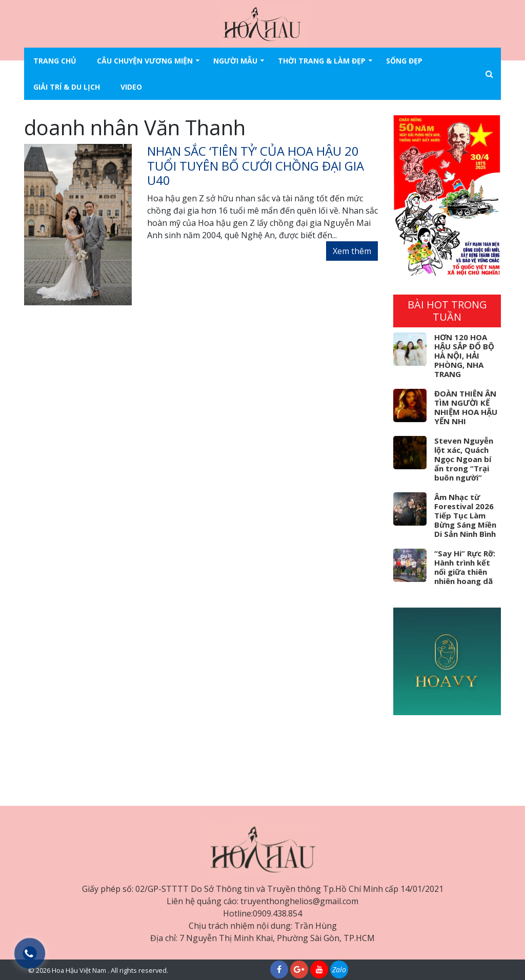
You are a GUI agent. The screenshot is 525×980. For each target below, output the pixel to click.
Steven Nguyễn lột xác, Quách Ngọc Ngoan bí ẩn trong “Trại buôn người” (464, 459)
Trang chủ (55, 61)
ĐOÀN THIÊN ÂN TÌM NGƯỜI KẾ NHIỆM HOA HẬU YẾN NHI (466, 407)
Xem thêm (352, 251)
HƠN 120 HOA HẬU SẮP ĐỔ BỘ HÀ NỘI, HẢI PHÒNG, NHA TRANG (464, 356)
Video (131, 87)
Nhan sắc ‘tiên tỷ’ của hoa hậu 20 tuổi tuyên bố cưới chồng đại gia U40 (256, 166)
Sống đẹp (404, 61)
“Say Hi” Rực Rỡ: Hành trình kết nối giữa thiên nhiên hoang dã (465, 567)
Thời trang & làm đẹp (322, 61)
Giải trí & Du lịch (67, 87)
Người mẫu (235, 61)
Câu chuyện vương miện (145, 61)
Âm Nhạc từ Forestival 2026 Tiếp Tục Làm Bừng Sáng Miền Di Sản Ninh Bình (465, 515)
